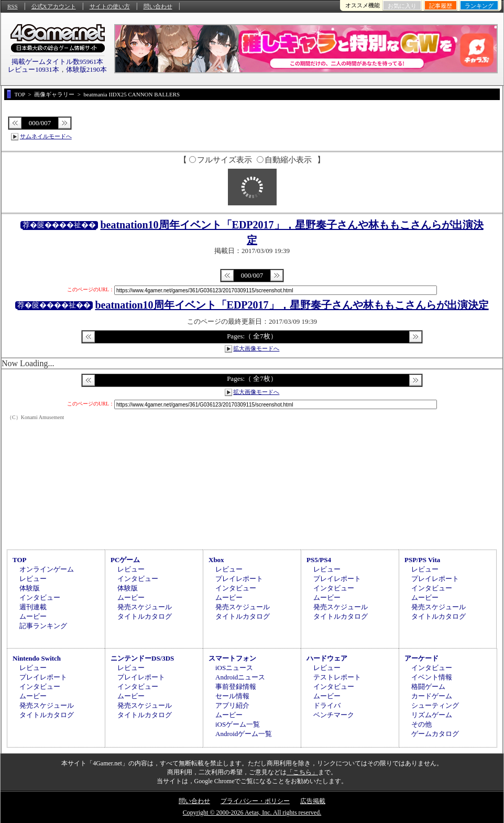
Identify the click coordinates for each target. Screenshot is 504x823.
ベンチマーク (334, 715)
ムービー (33, 616)
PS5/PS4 (319, 560)
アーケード (421, 658)
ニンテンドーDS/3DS (142, 658)
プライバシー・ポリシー (255, 801)
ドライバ (327, 705)
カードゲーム (432, 696)
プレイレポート (239, 579)
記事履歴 (441, 6)
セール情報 (232, 696)
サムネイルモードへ (46, 136)
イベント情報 (432, 677)
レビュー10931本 (34, 69)
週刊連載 (33, 607)
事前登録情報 (236, 687)
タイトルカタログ (145, 616)
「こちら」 (302, 772)
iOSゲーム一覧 (238, 724)
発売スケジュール (145, 607)
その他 (421, 724)
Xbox (216, 560)
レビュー (33, 579)
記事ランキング (43, 626)
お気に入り (402, 6)
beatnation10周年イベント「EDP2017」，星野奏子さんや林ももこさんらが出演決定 (292, 305)
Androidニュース (240, 677)
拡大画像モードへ (256, 348)
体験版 (30, 588)
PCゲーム (125, 560)
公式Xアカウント (54, 6)
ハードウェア (327, 658)
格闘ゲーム (428, 687)
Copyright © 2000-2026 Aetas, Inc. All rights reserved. (252, 813)
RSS (13, 6)
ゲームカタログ (435, 734)
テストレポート (337, 677)
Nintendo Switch (37, 658)
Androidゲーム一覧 (244, 734)
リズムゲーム (432, 715)
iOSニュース (234, 668)
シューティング (435, 705)
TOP (20, 560)
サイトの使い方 (110, 6)
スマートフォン (232, 658)
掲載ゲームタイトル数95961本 (58, 62)
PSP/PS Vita (422, 560)
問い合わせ (158, 6)
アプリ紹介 (232, 705)
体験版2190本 (86, 69)
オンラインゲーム (47, 569)
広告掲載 (313, 801)
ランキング (479, 6)
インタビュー (40, 597)
